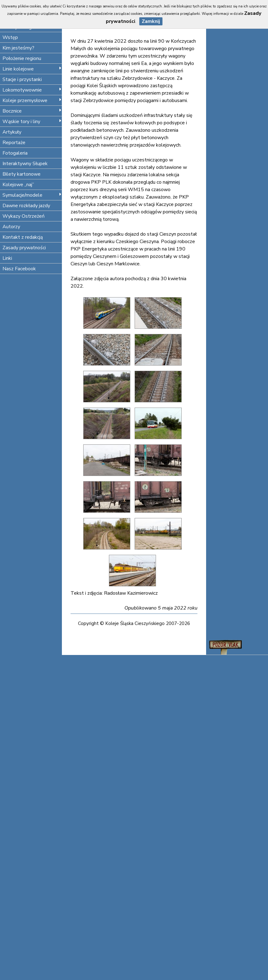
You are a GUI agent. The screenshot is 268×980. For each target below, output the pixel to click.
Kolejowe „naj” (18, 185)
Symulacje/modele (32, 195)
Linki (7, 258)
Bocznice (32, 111)
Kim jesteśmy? (18, 48)
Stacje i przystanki (22, 79)
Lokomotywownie (32, 90)
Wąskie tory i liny (32, 122)
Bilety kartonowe (22, 174)
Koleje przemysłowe (32, 101)
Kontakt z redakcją (23, 237)
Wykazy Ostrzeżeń (24, 216)
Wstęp (10, 37)
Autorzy (11, 227)
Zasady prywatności (24, 248)
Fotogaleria (15, 153)
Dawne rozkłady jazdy (26, 206)
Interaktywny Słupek (25, 164)
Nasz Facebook (19, 269)
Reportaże (14, 143)
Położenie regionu (22, 58)
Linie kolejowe (32, 69)
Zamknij (151, 21)
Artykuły (12, 132)
